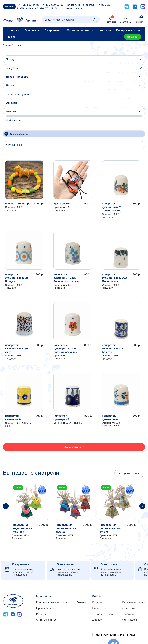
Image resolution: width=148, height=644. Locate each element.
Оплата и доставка (80, 30)
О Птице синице (46, 620)
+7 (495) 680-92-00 (52, 5)
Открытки (12, 103)
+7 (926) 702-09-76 (46, 8)
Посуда (74, 59)
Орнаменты (32, 30)
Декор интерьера (74, 77)
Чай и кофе (13, 120)
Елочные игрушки (17, 94)
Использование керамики (53, 602)
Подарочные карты (129, 30)
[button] (142, 506)
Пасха (11, 37)
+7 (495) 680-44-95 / (29, 5)
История (41, 614)
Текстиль (74, 112)
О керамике (53, 30)
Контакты (105, 30)
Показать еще (74, 447)
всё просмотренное (130, 473)
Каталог (13, 30)
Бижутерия (74, 68)
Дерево (74, 85)
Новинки (133, 37)
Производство (45, 608)
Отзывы (82, 602)
